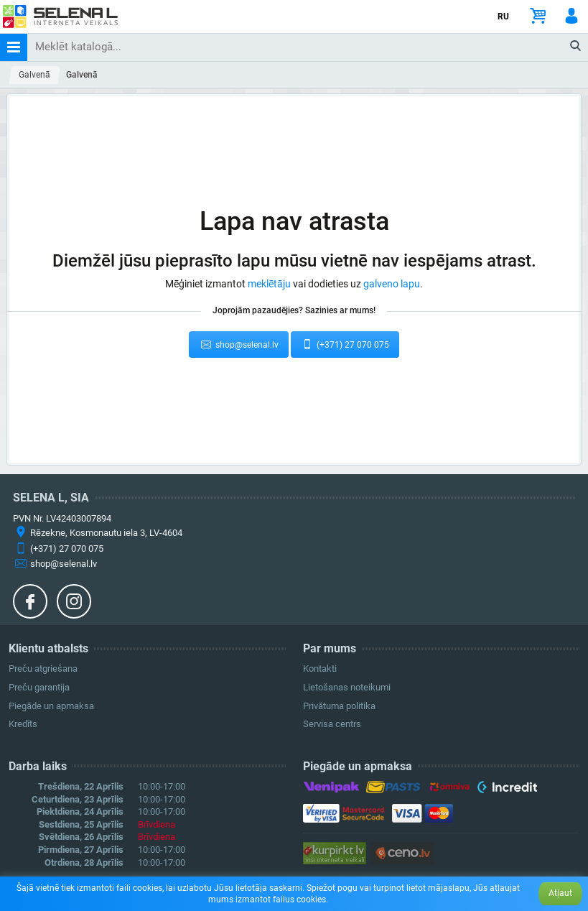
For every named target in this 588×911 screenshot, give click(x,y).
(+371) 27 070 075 (345, 344)
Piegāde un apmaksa (51, 706)
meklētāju (269, 284)
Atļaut (560, 893)
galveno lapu (392, 284)
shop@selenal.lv (239, 344)
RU (503, 17)
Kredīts (23, 724)
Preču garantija (39, 687)
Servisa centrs (332, 724)
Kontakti (320, 669)
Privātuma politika (339, 706)
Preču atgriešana (43, 669)
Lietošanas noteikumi (347, 687)
